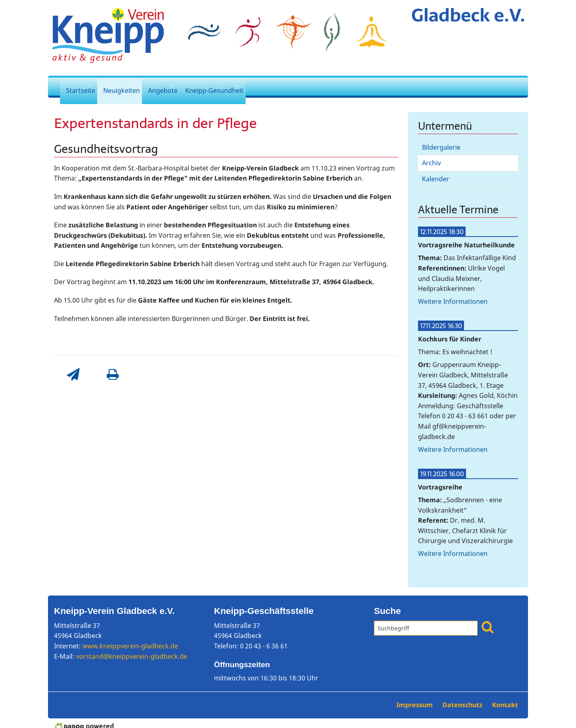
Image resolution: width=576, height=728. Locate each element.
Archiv (431, 157)
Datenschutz (463, 698)
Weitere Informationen (453, 295)
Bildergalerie (441, 141)
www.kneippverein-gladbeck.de (130, 640)
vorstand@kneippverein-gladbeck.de (132, 650)
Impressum (415, 698)
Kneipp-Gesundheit (251, 86)
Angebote (187, 86)
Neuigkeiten (134, 86)
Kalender (436, 172)
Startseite (81, 86)
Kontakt (505, 698)
